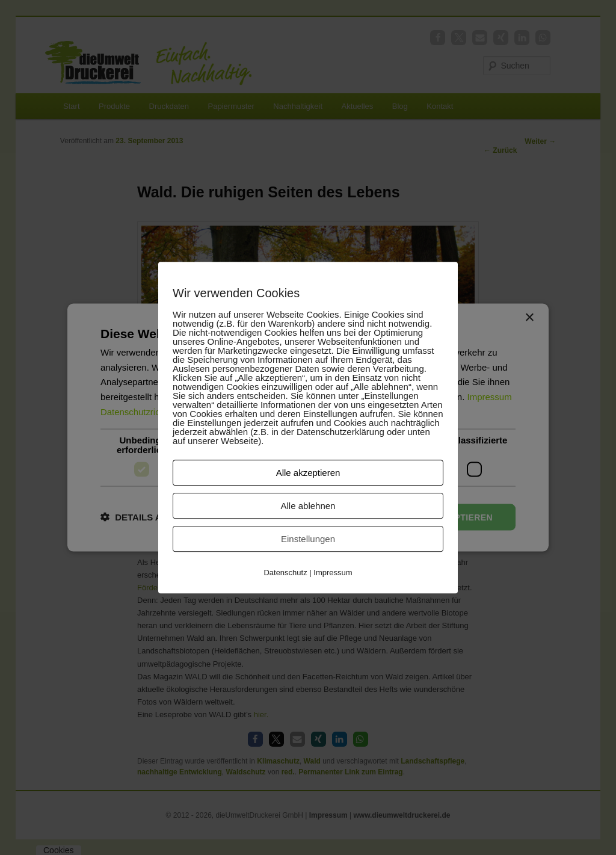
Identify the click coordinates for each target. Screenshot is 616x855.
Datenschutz (285, 573)
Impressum (333, 573)
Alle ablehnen (308, 506)
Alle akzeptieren (308, 473)
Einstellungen (308, 539)
